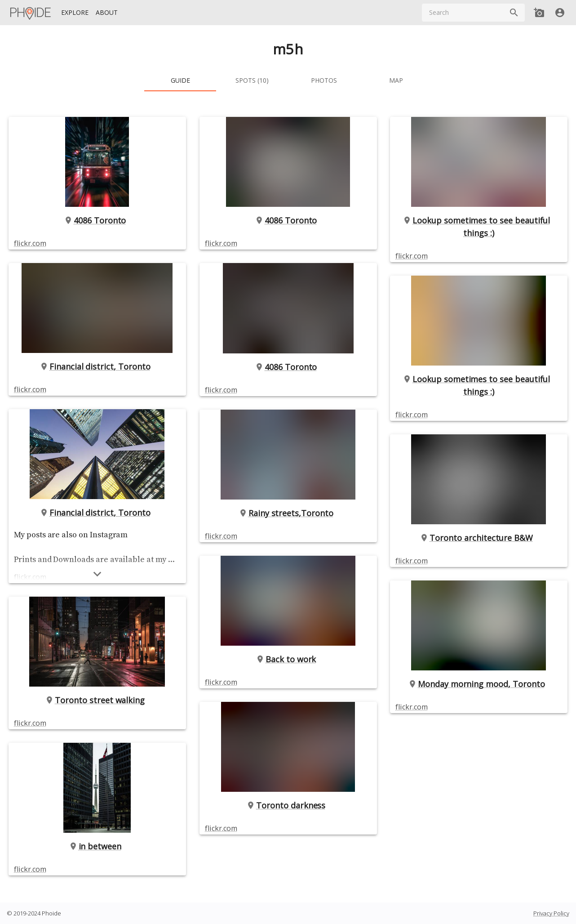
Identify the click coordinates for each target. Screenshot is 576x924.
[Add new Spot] (539, 13)
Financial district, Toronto (97, 366)
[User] (560, 13)
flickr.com (30, 243)
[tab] (180, 80)
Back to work (288, 659)
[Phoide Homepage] (31, 13)
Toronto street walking (97, 700)
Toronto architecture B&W (479, 538)
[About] (107, 13)
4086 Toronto (97, 220)
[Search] (514, 13)
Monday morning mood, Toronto (479, 684)
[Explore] (75, 13)
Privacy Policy (551, 913)
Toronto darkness (288, 805)
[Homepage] (31, 13)
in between (97, 846)
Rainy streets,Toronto (288, 513)
